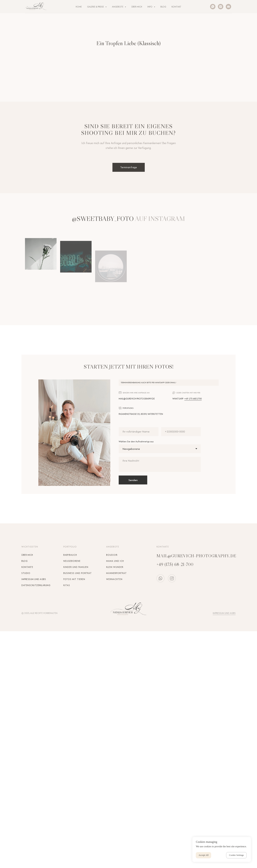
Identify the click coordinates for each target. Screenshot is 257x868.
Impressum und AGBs (34, 579)
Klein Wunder (115, 567)
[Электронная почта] (228, 7)
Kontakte (27, 567)
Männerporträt (116, 573)
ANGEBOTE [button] (118, 7)
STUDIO (26, 573)
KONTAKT (176, 7)
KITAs (67, 585)
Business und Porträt (78, 573)
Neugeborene (72, 561)
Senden (133, 480)
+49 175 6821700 (193, 399)
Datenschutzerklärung (36, 585)
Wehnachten (114, 579)
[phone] (181, 432)
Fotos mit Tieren (74, 579)
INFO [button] (150, 7)
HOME (79, 7)
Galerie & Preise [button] (96, 7)
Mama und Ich (115, 561)
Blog (24, 561)
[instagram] (221, 7)
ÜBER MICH (137, 7)
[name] (139, 432)
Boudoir (112, 555)
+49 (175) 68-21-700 (175, 564)
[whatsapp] (213, 7)
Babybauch (70, 555)
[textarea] (160, 464)
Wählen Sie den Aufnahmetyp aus (136, 441)
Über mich (27, 555)
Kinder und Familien (76, 567)
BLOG (163, 7)
